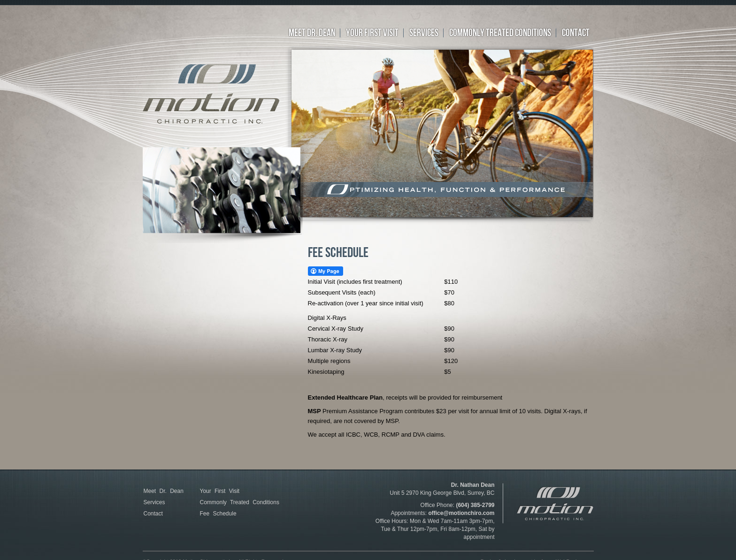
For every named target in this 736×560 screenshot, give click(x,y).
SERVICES (424, 33)
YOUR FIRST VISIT (372, 33)
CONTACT (576, 33)
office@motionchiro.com (461, 513)
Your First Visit (220, 491)
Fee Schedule (218, 514)
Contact (153, 514)
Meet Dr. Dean (312, 33)
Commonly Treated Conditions (240, 502)
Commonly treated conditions (500, 33)
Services (154, 502)
